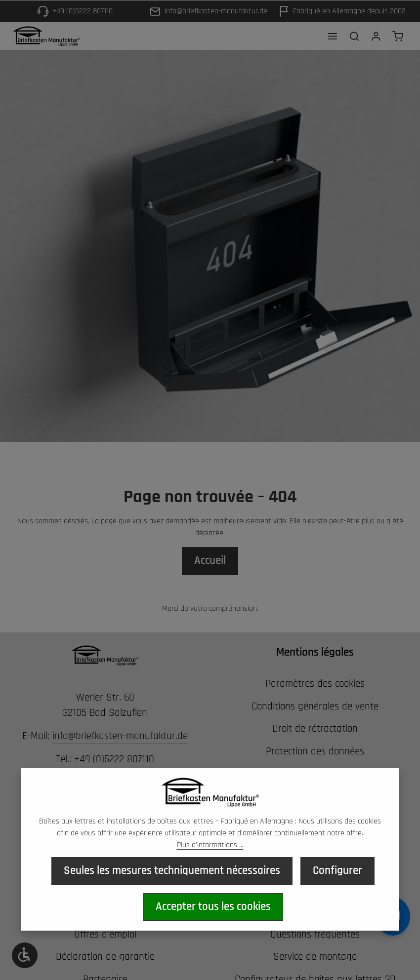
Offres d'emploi (105, 935)
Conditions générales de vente (315, 706)
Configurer (337, 871)
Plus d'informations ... (210, 845)
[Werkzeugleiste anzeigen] (25, 955)
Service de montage (315, 957)
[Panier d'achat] (398, 36)
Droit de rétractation (315, 729)
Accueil (210, 561)
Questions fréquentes (315, 935)
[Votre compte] (376, 36)
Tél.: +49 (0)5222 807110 (105, 759)
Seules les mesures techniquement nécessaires (172, 871)
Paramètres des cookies (315, 684)
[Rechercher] (354, 36)
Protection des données (315, 751)
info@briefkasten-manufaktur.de (120, 736)
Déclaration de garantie (105, 957)
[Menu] (333, 36)
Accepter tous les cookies (213, 907)
